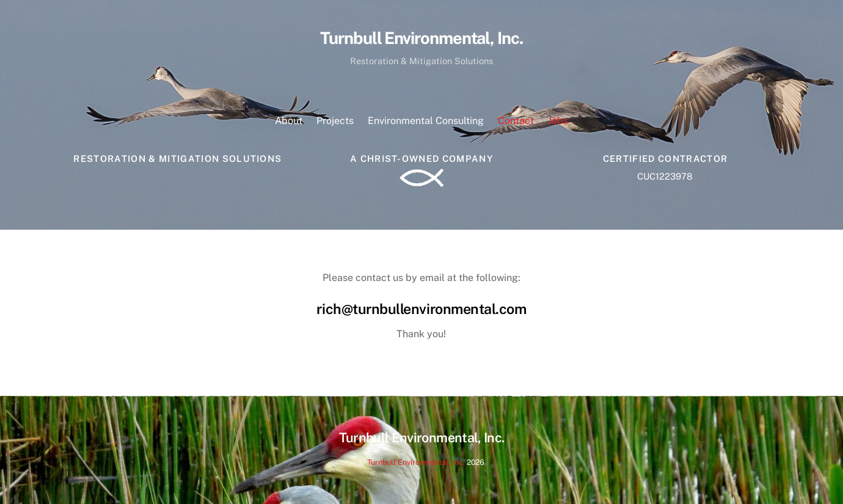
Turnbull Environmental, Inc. (416, 462)
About (289, 121)
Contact (516, 121)
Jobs (558, 121)
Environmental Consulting (426, 121)
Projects (335, 121)
